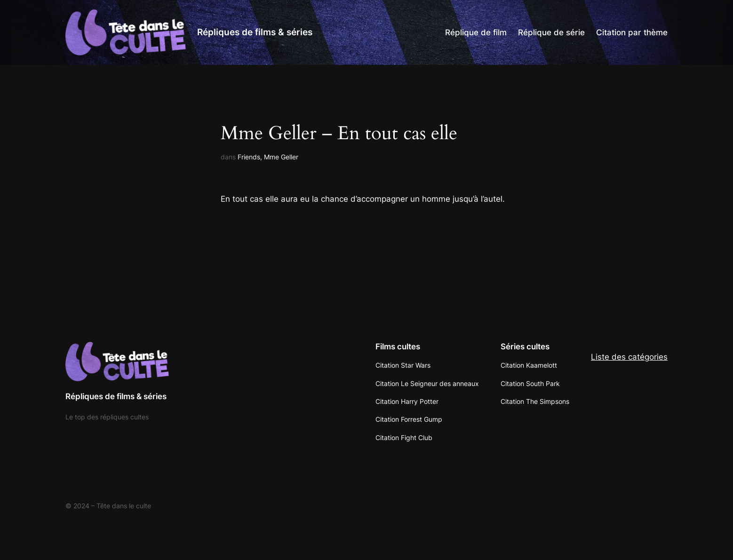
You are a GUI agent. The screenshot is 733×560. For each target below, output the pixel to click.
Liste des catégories (629, 357)
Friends (249, 157)
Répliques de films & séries (255, 32)
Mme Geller (281, 157)
